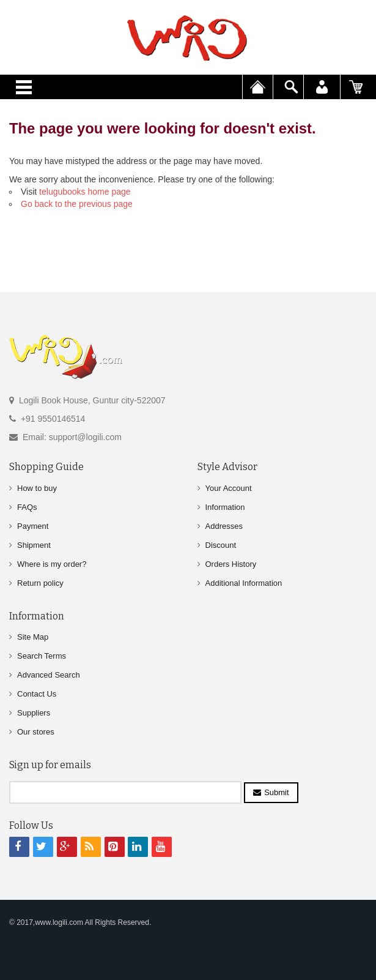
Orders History (231, 564)
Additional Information (244, 583)
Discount (221, 545)
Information (225, 507)
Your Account (229, 488)
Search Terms (42, 656)
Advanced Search (49, 675)
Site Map (33, 637)
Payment (33, 526)
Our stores (36, 732)
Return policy (40, 583)
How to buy (37, 488)
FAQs (27, 507)
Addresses (224, 526)
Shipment (34, 545)
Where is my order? (52, 564)
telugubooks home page (85, 192)
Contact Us (37, 694)
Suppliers (34, 713)
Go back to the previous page (77, 204)
